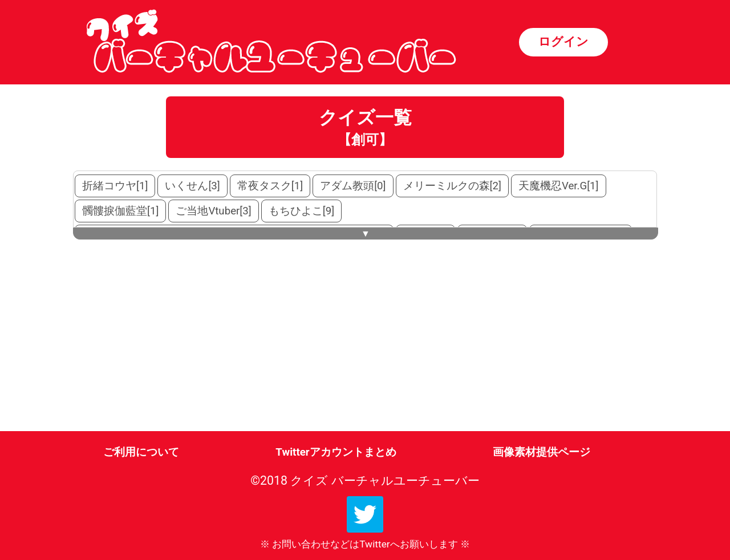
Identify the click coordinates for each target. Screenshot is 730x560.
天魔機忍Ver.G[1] (559, 186)
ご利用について (141, 452)
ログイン (563, 41)
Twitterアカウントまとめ (336, 452)
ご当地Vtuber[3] (213, 211)
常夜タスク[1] (270, 186)
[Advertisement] (171, 342)
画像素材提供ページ (542, 452)
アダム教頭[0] (353, 186)
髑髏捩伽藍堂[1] (120, 211)
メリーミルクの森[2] (452, 186)
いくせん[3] (192, 186)
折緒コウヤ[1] (115, 186)
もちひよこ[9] (301, 211)
